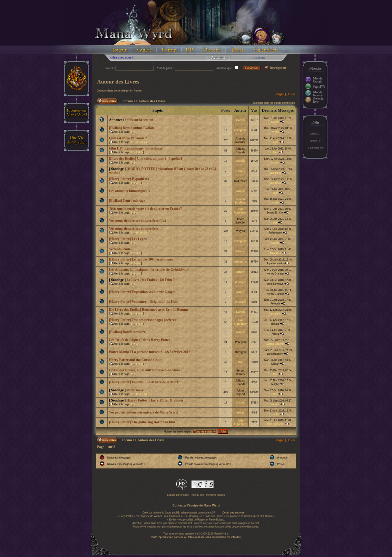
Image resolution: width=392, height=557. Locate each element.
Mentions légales (216, 495)
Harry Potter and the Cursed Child (135, 360)
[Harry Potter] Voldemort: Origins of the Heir (143, 302)
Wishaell (240, 282)
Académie (259, 58)
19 (141, 233)
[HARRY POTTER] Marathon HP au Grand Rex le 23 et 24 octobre (163, 171)
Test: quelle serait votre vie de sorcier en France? (145, 209)
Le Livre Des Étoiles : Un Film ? (150, 280)
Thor (275, 152)
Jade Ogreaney (240, 211)
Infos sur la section (139, 120)
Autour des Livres (118, 82)
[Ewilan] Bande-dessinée (127, 332)
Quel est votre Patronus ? (128, 138)
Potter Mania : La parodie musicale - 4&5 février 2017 (150, 352)
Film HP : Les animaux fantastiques (136, 148)
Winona (240, 191)
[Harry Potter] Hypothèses (129, 179)
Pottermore (135, 390)
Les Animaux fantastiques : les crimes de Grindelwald (149, 270)
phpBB (176, 513)
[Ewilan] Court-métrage (127, 201)
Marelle (240, 161)
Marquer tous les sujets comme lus (274, 103)
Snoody (275, 163)
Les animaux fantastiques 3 (129, 191)
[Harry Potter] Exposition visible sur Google (142, 292)
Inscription (276, 68)
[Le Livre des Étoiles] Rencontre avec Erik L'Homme (149, 310)
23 (141, 142)
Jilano (275, 142)
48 (145, 394)
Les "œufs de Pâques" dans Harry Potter (140, 340)
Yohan (240, 412)
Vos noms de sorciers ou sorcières (134, 229)
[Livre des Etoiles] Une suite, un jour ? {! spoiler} (146, 159)
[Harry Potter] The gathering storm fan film (142, 422)
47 (141, 394)
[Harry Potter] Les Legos (128, 239)
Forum (128, 101)
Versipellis (240, 130)
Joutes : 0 (315, 140)
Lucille (275, 414)
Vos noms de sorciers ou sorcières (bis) (137, 221)
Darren (240, 120)
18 (137, 233)
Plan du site (197, 495)
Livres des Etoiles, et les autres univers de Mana (145, 370)
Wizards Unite (120, 249)
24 (145, 142)
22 (137, 142)
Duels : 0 (315, 133)
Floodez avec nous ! (127, 57)
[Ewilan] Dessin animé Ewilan (131, 128)
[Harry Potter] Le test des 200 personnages (141, 259)
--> (293, 94)
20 (145, 233)
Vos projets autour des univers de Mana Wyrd (143, 412)
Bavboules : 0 (315, 147)
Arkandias (275, 253)
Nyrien (275, 132)
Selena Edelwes (240, 201)
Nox (275, 374)
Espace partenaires (178, 495)
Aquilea (240, 171)
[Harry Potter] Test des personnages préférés (142, 320)
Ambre (240, 272)
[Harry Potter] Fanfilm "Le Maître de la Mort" (144, 382)
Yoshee (240, 402)
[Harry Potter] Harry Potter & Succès (155, 400)
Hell (275, 223)
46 (137, 394)
